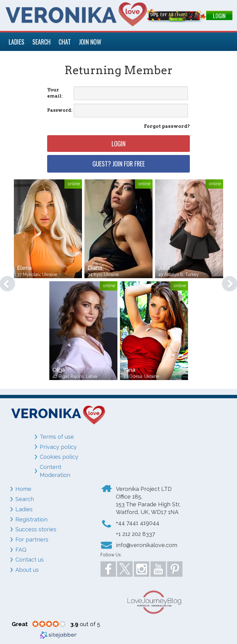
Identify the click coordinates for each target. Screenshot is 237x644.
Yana (129, 370)
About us (27, 570)
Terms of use (57, 437)
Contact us (30, 560)
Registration (31, 519)
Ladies (24, 509)
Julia (164, 268)
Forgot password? (167, 126)
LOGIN (219, 16)
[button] (4, 281)
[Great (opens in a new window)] (20, 624)
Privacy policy (58, 447)
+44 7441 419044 (138, 523)
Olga (59, 370)
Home (23, 489)
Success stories (36, 529)
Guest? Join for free (119, 164)
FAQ (21, 550)
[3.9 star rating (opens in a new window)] (49, 624)
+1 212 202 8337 (135, 534)
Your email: (55, 93)
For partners (32, 539)
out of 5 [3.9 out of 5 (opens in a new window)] (85, 624)
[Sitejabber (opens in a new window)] (58, 634)
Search (25, 499)
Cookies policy (59, 457)
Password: (60, 110)
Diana (95, 268)
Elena (24, 268)
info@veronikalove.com (147, 545)
